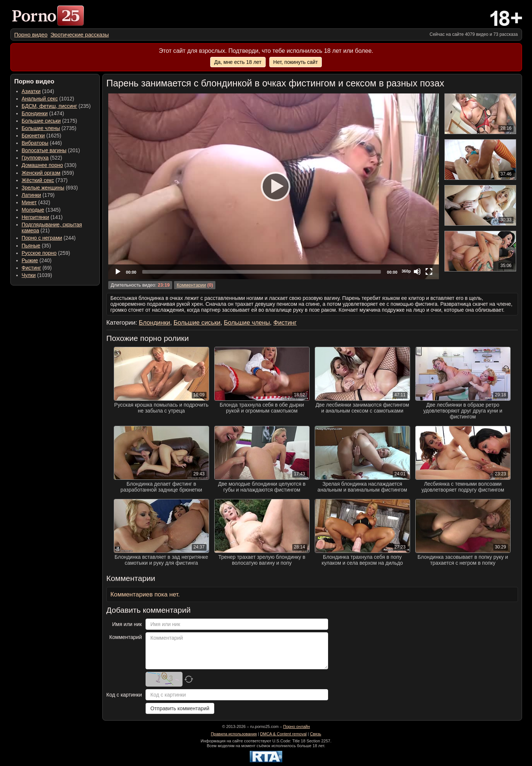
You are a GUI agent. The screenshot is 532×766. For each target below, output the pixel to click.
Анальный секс (40, 99)
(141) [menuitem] (42, 217)
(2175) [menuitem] (50, 121)
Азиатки (31, 91)
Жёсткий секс (38, 180)
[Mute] (417, 271)
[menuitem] (31, 35)
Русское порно (39, 253)
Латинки (32, 195)
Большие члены (41, 128)
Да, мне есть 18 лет (238, 62)
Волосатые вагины (44, 150)
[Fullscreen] (429, 271)
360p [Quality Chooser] (406, 271)
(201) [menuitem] (51, 150)
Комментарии (191, 285)
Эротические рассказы (80, 35)
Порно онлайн (296, 726)
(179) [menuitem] (38, 195)
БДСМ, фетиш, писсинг (50, 106)
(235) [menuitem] (56, 106)
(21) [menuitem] (52, 228)
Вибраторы (35, 143)
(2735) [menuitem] (49, 128)
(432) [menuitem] (36, 202)
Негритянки (35, 217)
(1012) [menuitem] (48, 99)
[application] (274, 186)
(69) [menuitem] (37, 268)
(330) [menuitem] (49, 165)
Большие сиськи (41, 121)
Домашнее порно (42, 165)
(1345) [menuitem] (41, 210)
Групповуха (35, 158)
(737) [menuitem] (45, 180)
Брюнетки (33, 136)
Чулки (29, 275)
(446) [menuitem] (42, 143)
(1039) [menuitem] (37, 275)
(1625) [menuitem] (42, 136)
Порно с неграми (42, 238)
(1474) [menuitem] (43, 113)
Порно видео (31, 35)
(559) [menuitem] (48, 173)
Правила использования (234, 734)
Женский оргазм (41, 173)
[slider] (262, 272)
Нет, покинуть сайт (296, 62)
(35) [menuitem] (36, 246)
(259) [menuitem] (46, 253)
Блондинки (35, 113)
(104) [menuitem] (38, 91)
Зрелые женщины (43, 188)
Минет (29, 202)
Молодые (33, 210)
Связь (316, 734)
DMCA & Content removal (283, 734)
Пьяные (31, 246)
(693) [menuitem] (50, 188)
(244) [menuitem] (49, 238)
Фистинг (32, 268)
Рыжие (30, 260)
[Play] (273, 186)
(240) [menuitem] (37, 260)
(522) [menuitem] (42, 158)
